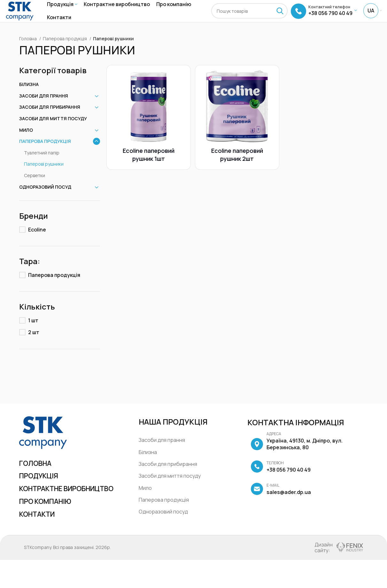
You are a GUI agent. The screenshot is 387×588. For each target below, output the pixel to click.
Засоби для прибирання (50, 119)
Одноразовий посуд (45, 198)
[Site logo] (20, 16)
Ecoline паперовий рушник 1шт (148, 165)
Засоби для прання (44, 107)
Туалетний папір (42, 164)
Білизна (29, 96)
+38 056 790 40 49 (281, 478)
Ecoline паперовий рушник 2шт (237, 165)
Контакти (40, 542)
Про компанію (49, 528)
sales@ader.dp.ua (281, 501)
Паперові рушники (44, 176)
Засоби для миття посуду (53, 130)
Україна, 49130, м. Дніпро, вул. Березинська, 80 (297, 456)
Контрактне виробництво (48, 509)
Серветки (35, 187)
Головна (28, 50)
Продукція (42, 489)
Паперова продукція (65, 50)
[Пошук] (249, 17)
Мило (26, 141)
